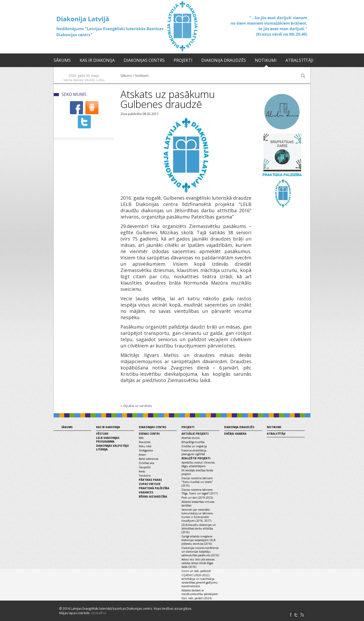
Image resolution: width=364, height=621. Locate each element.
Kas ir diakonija (97, 60)
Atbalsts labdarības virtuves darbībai (198, 504)
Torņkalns (145, 476)
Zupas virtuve (150, 484)
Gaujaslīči (145, 467)
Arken (142, 455)
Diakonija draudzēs (224, 60)
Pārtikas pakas (150, 480)
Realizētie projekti (196, 458)
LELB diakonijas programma (108, 440)
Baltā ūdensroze (149, 459)
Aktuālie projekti (195, 434)
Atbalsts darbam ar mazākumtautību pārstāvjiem (200, 592)
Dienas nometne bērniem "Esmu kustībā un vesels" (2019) (197, 482)
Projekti (183, 60)
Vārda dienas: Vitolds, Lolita (84, 80)
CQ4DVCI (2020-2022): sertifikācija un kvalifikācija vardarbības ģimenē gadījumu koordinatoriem (200, 581)
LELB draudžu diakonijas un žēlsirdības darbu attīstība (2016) (199, 529)
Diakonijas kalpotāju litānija (112, 448)
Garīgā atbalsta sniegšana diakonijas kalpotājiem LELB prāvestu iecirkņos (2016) (198, 540)
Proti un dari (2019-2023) (197, 498)
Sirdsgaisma (146, 450)
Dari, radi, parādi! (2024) (197, 598)
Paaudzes (145, 442)
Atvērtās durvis (191, 438)
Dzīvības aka (147, 463)
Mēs (141, 438)
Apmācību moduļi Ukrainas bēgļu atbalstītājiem (198, 464)
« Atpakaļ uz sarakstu (136, 406)
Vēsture (102, 434)
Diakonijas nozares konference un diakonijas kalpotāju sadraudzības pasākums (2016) (200, 552)
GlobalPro (99, 613)
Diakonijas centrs (144, 60)
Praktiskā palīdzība (154, 488)
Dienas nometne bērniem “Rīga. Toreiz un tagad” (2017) (200, 492)
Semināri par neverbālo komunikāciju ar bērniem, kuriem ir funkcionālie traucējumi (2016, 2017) (197, 515)
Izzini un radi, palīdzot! (196, 571)
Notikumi (266, 60)
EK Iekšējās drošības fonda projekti (197, 472)
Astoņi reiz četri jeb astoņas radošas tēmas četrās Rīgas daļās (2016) (198, 563)
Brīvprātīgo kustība (193, 442)
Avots (142, 471)
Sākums (62, 60)
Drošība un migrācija (194, 446)
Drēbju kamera (235, 434)
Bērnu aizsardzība (153, 497)
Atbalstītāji (299, 60)
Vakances (146, 492)
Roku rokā (145, 446)
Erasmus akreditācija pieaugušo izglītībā (194, 452)
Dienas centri (149, 434)
